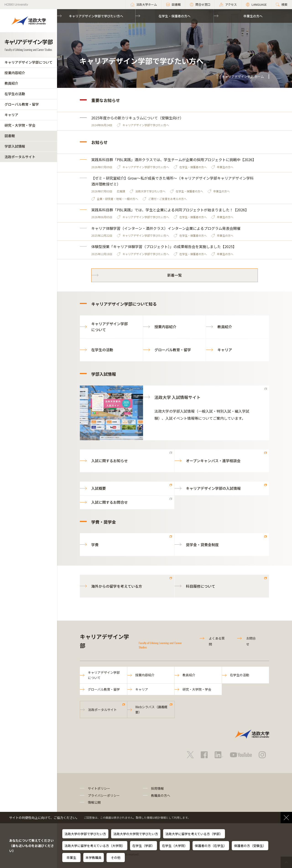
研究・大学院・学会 (20, 125)
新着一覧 (175, 275)
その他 (116, 858)
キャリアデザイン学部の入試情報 (213, 488)
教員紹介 (11, 83)
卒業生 (71, 858)
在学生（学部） (143, 846)
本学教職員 (94, 858)
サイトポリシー (99, 788)
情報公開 (94, 802)
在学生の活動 (15, 94)
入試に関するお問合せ (109, 502)
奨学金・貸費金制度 (202, 545)
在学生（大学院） (175, 846)
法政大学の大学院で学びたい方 (136, 834)
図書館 (10, 136)
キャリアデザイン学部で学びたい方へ (96, 16)
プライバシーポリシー (104, 795)
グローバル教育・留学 (22, 104)
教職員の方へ (161, 795)
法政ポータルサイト (20, 157)
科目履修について (201, 586)
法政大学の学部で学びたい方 (85, 834)
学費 (95, 545)
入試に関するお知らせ (109, 461)
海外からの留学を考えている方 (117, 586)
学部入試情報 (15, 146)
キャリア (11, 115)
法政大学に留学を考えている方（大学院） (95, 846)
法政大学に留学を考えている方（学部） (194, 834)
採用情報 (157, 788)
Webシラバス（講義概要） (151, 709)
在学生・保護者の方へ (175, 16)
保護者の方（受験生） (250, 846)
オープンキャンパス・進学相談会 (213, 461)
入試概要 (99, 488)
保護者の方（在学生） (211, 846)
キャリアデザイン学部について (29, 62)
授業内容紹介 (15, 73)
